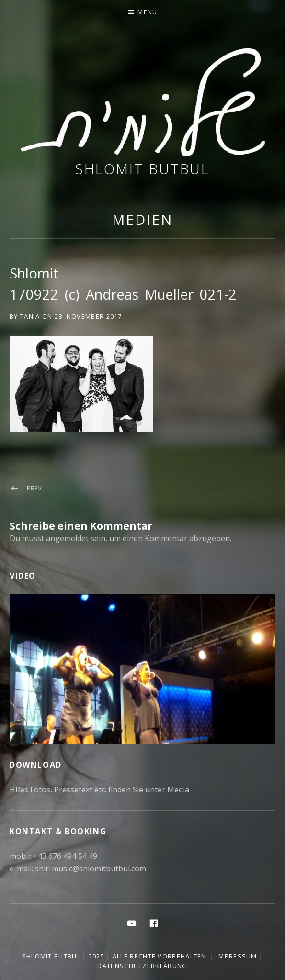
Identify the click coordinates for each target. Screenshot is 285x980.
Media (178, 790)
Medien (142, 219)
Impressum (237, 956)
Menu (147, 12)
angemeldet (67, 538)
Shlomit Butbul (143, 169)
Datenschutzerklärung (142, 966)
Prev (34, 488)
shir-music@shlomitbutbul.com (91, 869)
